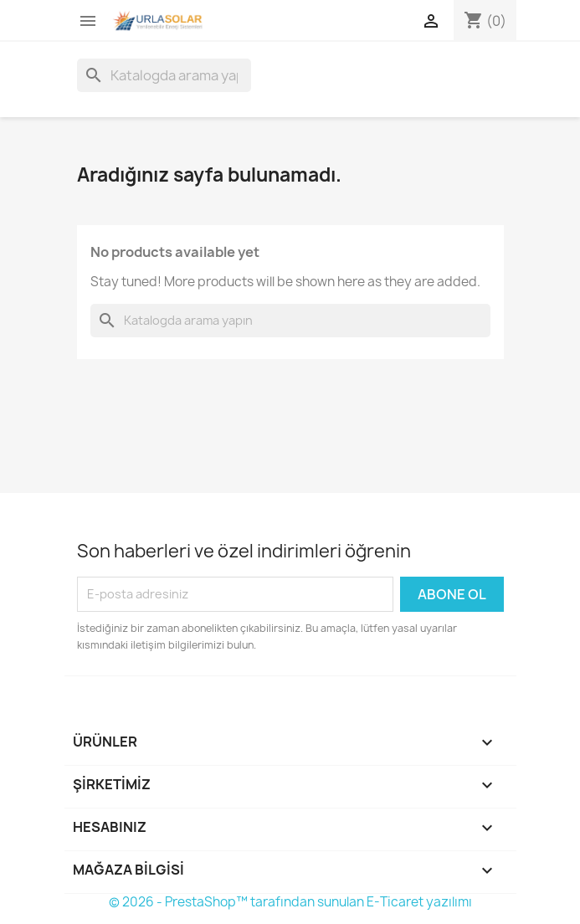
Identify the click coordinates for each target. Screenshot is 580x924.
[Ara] (164, 75)
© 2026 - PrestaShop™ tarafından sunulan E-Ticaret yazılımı (290, 902)
